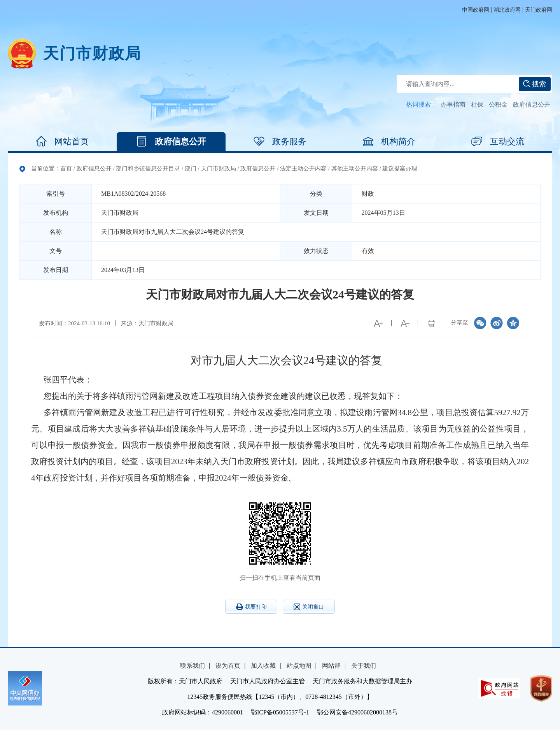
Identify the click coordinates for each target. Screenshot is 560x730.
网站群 (331, 666)
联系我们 (192, 666)
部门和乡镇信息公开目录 (148, 168)
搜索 (535, 84)
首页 (66, 168)
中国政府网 (476, 10)
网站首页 (62, 142)
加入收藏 (263, 666)
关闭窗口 (309, 607)
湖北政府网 (507, 10)
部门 (191, 168)
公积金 (498, 104)
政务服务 (280, 142)
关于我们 (364, 666)
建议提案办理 (400, 168)
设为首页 (228, 666)
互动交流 (498, 142)
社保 (477, 104)
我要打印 (251, 607)
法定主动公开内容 (303, 168)
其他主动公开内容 (355, 168)
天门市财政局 (92, 54)
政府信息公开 (532, 104)
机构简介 (389, 142)
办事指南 (453, 104)
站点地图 (299, 666)
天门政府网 (539, 10)
